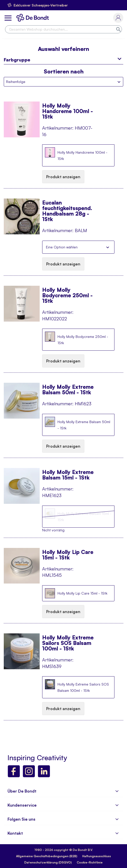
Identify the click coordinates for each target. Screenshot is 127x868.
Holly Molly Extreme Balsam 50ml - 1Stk (68, 390)
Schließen (108, 247)
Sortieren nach (64, 71)
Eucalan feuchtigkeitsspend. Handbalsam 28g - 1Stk (67, 205)
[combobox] (63, 29)
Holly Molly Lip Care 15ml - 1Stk (68, 555)
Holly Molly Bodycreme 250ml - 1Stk (67, 293)
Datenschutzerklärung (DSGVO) (48, 862)
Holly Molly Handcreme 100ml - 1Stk (68, 108)
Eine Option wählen (62, 247)
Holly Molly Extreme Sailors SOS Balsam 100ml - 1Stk (68, 640)
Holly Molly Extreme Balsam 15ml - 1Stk (68, 475)
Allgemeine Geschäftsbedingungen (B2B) (47, 856)
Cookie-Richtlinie (90, 862)
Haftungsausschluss (97, 856)
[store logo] (34, 18)
